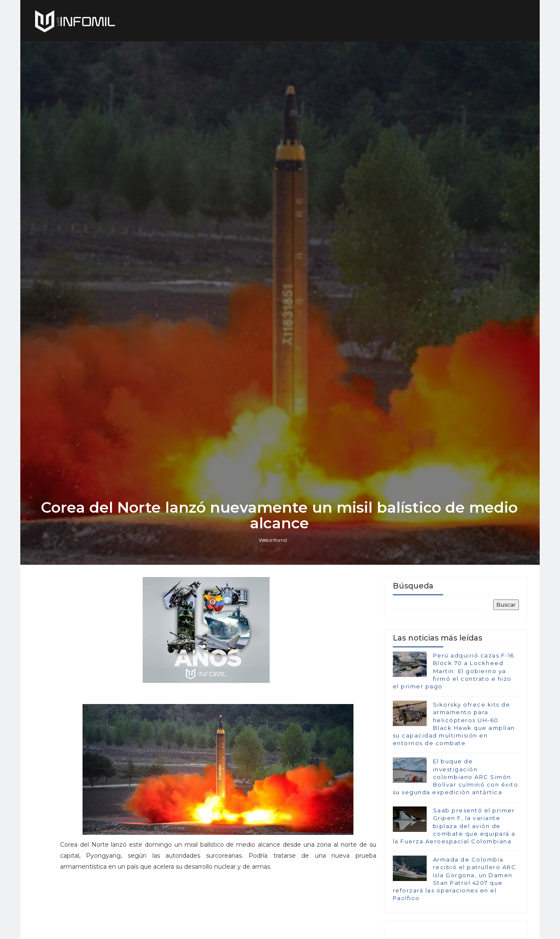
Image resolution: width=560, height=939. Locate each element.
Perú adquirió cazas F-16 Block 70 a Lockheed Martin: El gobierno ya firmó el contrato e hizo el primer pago (454, 711)
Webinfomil (274, 579)
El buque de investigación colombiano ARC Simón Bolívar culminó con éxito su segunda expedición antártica (456, 817)
